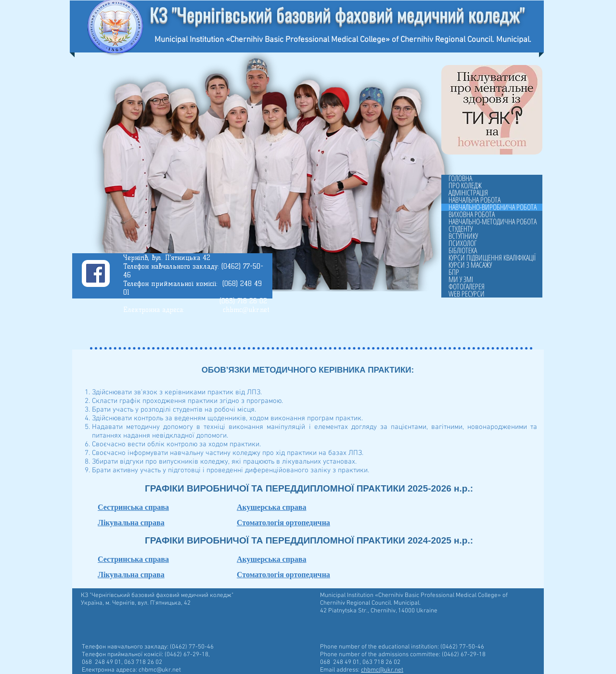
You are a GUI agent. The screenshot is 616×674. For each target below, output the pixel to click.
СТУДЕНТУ (461, 229)
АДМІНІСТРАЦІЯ (468, 193)
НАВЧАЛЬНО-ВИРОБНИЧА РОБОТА (493, 207)
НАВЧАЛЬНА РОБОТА (475, 200)
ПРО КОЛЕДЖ (465, 186)
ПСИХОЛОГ (462, 243)
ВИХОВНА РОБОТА (472, 214)
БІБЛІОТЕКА (463, 251)
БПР (454, 272)
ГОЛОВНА (460, 178)
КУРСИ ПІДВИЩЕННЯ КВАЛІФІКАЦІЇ (492, 258)
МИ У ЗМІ (461, 279)
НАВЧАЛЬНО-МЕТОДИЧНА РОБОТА (493, 222)
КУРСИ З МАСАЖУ (470, 265)
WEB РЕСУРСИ (467, 294)
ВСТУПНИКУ (463, 236)
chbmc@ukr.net (246, 310)
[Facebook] (96, 273)
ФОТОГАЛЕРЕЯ (467, 287)
